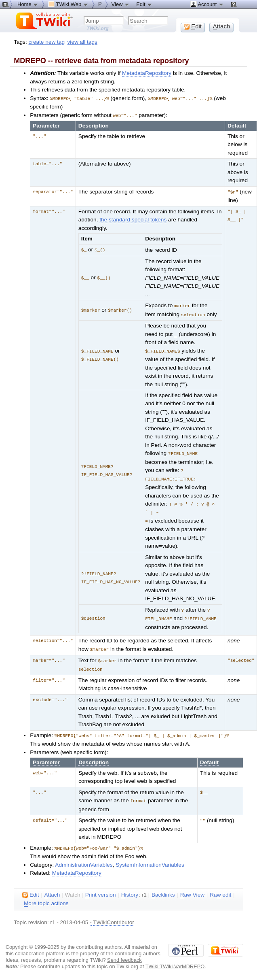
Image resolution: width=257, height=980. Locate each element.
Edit (144, 4)
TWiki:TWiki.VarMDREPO (175, 959)
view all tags (82, 42)
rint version (101, 888)
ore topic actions (46, 896)
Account (207, 4)
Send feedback (124, 953)
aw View (192, 888)
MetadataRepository (147, 73)
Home (28, 4)
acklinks (163, 888)
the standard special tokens (133, 218)
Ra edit (220, 888)
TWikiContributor (114, 915)
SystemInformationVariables (150, 858)
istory (130, 888)
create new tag (47, 42)
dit (31, 888)
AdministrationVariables (84, 858)
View (121, 4)
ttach (52, 888)
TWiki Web (68, 4)
